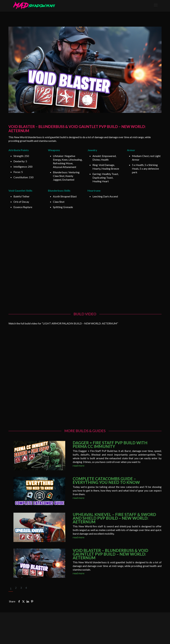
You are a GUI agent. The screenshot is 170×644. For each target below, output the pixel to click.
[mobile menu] (156, 5)
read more (79, 465)
